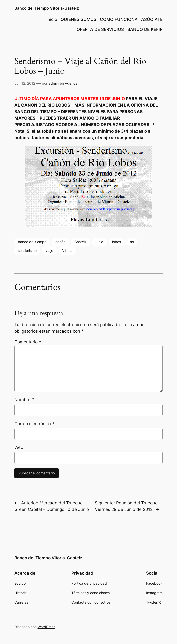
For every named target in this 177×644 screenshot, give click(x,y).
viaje (49, 251)
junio (99, 242)
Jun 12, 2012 (25, 83)
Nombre (24, 400)
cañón (60, 242)
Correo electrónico (34, 424)
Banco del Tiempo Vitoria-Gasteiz (47, 8)
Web (19, 447)
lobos (117, 242)
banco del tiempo (32, 242)
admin (54, 83)
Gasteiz (80, 242)
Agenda (71, 83)
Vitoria (67, 251)
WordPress (46, 627)
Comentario (28, 342)
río (132, 242)
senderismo (27, 251)
